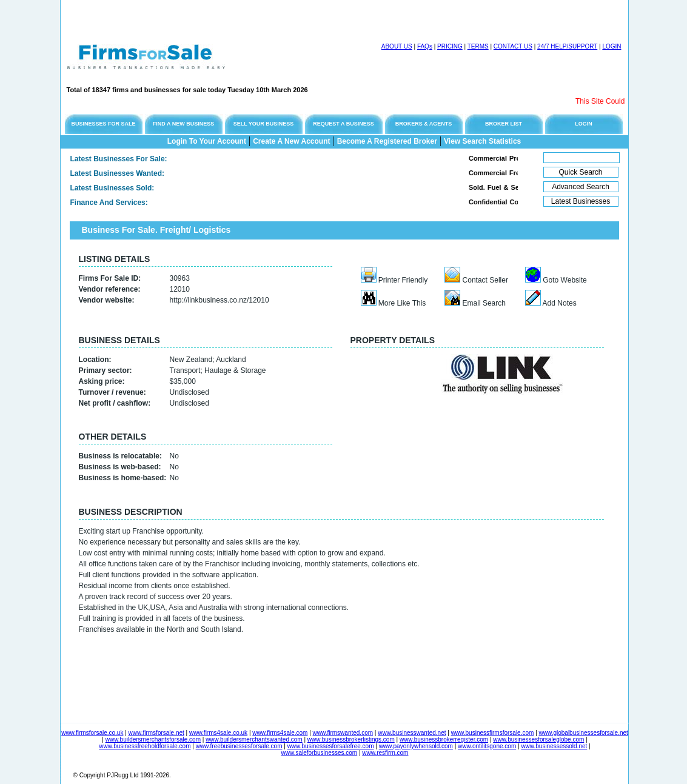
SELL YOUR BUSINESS (264, 124)
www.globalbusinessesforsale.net (584, 733)
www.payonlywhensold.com (416, 746)
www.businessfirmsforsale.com (493, 733)
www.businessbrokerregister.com (444, 739)
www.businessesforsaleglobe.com (538, 739)
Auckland (231, 360)
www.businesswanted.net (412, 733)
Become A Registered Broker (387, 141)
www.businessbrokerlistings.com (351, 739)
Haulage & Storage (235, 370)
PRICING (450, 46)
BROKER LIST (504, 124)
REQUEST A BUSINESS (343, 124)
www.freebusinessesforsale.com (239, 746)
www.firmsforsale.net (156, 733)
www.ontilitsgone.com (487, 746)
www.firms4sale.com (280, 733)
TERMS (478, 46)
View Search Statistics (482, 141)
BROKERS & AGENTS (424, 124)
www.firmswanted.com (343, 733)
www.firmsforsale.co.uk (92, 733)
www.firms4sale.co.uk (218, 733)
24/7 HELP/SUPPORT (567, 46)
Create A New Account (291, 141)
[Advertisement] (203, 18)
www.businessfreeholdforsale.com (145, 746)
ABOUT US (397, 46)
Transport (185, 370)
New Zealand (191, 360)
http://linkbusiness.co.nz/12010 (220, 300)
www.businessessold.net (554, 746)
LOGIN (612, 46)
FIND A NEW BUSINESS (183, 124)
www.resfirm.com (385, 753)
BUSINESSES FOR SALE (103, 124)
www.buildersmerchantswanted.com (254, 739)
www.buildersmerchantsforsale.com (153, 739)
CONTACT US (513, 46)
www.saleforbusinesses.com (320, 753)
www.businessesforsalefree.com (331, 746)
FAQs (425, 46)
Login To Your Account (207, 141)
